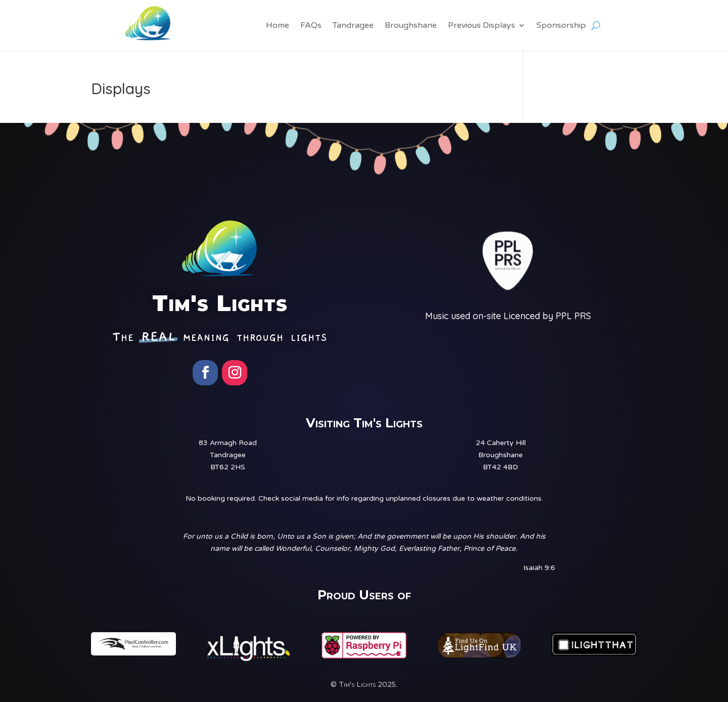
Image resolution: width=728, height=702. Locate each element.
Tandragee (353, 26)
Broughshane (411, 26)
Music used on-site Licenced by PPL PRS (508, 316)
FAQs (311, 26)
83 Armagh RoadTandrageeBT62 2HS (228, 455)
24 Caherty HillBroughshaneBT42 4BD (501, 455)
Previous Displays (482, 26)
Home (278, 26)
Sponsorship (561, 26)
